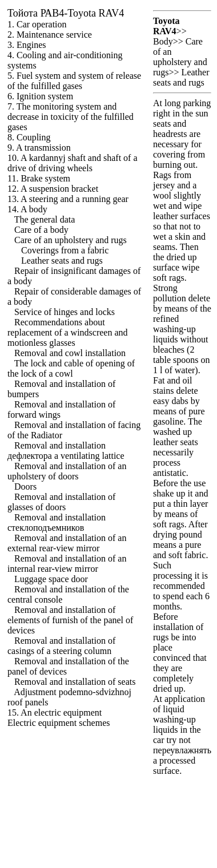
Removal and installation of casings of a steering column (61, 646)
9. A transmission (39, 148)
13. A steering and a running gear (68, 199)
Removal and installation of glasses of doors (61, 502)
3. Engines (27, 45)
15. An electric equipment (55, 712)
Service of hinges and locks (65, 312)
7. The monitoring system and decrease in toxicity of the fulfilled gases (71, 117)
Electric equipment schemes (59, 723)
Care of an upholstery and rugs (71, 240)
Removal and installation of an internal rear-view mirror (67, 564)
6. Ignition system (40, 96)
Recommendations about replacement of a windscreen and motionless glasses (68, 332)
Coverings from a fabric (65, 250)
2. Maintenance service (50, 35)
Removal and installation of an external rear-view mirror (67, 543)
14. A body (27, 209)
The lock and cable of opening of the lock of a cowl (71, 368)
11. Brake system (39, 178)
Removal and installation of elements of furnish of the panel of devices (70, 620)
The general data (45, 219)
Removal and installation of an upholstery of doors (67, 471)
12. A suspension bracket (53, 189)
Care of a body (41, 230)
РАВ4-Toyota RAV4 (66, 13)
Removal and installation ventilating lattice (66, 451)
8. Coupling (29, 137)
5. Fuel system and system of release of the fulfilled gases (74, 81)
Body (163, 41)
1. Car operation (37, 24)
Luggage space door (51, 579)
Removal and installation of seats (75, 682)
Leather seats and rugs (62, 261)
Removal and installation (57, 522)
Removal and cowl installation (70, 353)
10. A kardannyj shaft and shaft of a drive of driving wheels (73, 163)
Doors (25, 487)
